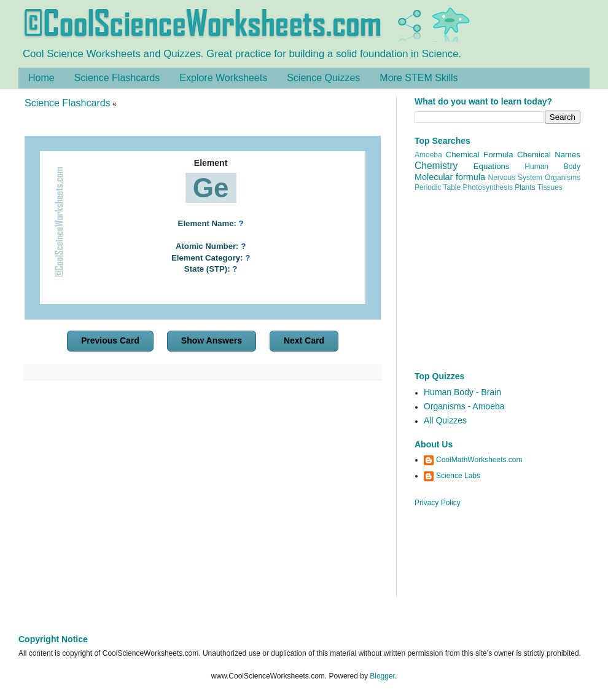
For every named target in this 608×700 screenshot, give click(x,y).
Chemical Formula (480, 155)
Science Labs (458, 476)
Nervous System (516, 178)
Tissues (550, 187)
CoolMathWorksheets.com (479, 460)
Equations (492, 166)
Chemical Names (549, 155)
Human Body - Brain (462, 392)
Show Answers (212, 340)
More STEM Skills (419, 78)
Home (41, 78)
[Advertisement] (203, 497)
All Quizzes (445, 420)
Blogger (382, 676)
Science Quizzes (323, 78)
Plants (525, 187)
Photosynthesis (488, 187)
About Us (434, 444)
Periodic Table (438, 187)
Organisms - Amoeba (464, 406)
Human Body (552, 167)
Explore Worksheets (223, 78)
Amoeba (428, 155)
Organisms (563, 178)
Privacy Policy (438, 503)
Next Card (304, 340)
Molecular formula (450, 177)
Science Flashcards (117, 78)
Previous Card (110, 340)
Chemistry (436, 166)
